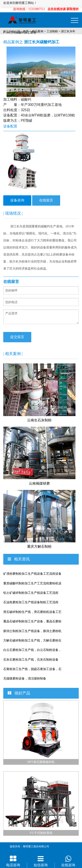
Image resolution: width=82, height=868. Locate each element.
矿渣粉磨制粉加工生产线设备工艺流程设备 (32, 574)
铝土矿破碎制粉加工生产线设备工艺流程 (31, 593)
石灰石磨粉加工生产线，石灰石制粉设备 (31, 660)
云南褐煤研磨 (39, 483)
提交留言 (17, 337)
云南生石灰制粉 (39, 420)
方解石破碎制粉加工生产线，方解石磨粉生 (32, 641)
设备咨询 (17, 200)
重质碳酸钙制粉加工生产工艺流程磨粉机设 (32, 583)
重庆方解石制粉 (39, 546)
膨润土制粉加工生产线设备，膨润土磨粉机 (32, 631)
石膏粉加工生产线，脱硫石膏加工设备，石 (32, 669)
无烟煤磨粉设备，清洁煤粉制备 (25, 679)
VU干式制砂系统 (41, 833)
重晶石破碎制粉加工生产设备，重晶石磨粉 (32, 621)
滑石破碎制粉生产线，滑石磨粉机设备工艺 (32, 612)
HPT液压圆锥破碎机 (41, 762)
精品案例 (38, 31)
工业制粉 (52, 31)
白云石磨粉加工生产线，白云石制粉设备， (32, 650)
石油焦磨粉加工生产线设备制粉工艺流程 (31, 602)
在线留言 (46, 200)
